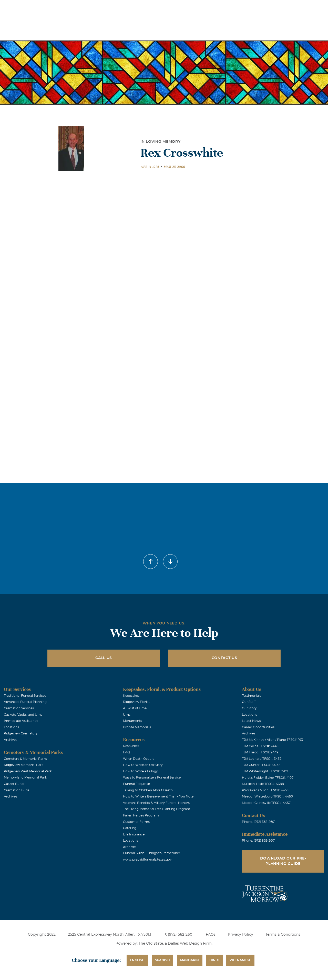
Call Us (104, 658)
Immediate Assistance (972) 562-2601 (294, 7)
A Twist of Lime (135, 708)
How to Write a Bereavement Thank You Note (158, 796)
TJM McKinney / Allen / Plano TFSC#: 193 (272, 740)
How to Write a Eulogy (140, 771)
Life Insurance (134, 834)
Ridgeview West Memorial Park (28, 771)
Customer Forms (136, 822)
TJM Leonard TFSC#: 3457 (262, 759)
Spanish (162, 960)
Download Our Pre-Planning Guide (283, 861)
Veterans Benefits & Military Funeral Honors (156, 803)
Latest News (251, 721)
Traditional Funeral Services (25, 696)
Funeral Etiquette (136, 784)
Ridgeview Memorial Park (24, 765)
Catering (130, 828)
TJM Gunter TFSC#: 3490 (261, 765)
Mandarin (190, 960)
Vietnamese (240, 960)
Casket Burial (14, 784)
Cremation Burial (17, 790)
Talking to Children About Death (148, 790)
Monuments (132, 721)
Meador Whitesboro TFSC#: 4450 (267, 796)
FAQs (211, 935)
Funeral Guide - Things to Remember (152, 853)
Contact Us (224, 658)
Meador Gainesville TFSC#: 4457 (266, 803)
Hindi (214, 960)
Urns (127, 715)
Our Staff (249, 702)
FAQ (126, 752)
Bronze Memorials (137, 727)
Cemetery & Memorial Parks (25, 759)
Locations (174, 7)
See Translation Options (239, 8)
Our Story (249, 708)
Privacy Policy (240, 935)
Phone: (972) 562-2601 (259, 822)
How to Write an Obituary (143, 765)
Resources (131, 746)
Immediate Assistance (21, 721)
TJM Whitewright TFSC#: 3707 (265, 771)
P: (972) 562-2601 (178, 935)
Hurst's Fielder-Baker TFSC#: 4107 (268, 778)
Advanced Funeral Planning (25, 702)
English (137, 960)
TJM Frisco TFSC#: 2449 (260, 752)
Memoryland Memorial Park (25, 777)
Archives (11, 740)
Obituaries (203, 7)
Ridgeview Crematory (21, 733)
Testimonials (252, 696)
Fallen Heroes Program (141, 815)
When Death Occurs (139, 759)
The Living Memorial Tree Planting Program (157, 809)
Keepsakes (131, 696)
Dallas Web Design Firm (190, 944)
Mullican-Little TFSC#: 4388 (263, 784)
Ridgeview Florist (136, 702)
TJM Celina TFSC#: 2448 (260, 746)
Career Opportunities (258, 727)
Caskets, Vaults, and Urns (23, 715)
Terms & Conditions (283, 935)
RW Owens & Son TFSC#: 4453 (265, 790)
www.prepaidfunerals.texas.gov (147, 860)
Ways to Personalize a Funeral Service (152, 777)
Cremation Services (19, 708)
